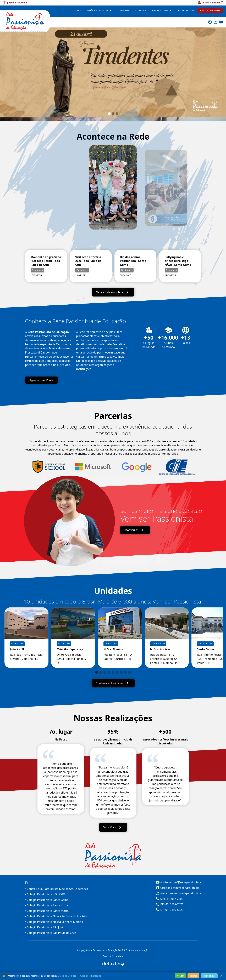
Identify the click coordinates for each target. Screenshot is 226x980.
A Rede (78, 11)
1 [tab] (77, 239)
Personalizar (209, 976)
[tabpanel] (113, 192)
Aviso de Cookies (67, 976)
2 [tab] (104, 239)
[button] (210, 3)
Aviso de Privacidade (113, 956)
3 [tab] (123, 239)
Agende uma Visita (210, 10)
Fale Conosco (186, 11)
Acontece (141, 11)
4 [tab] (142, 239)
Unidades (124, 11)
